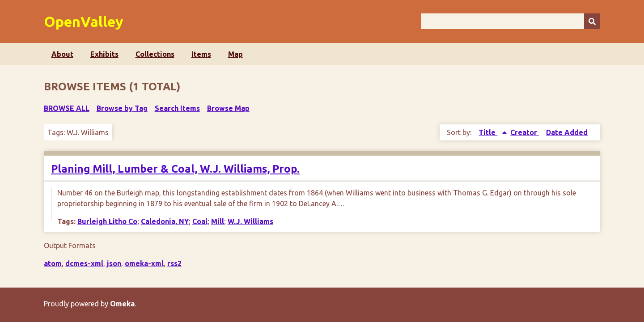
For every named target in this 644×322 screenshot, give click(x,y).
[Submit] (592, 21)
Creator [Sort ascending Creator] (525, 132)
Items (201, 54)
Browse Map (228, 108)
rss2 (174, 263)
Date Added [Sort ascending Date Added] (567, 132)
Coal (200, 221)
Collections (155, 54)
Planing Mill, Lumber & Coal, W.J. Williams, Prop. (175, 169)
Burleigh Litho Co (107, 221)
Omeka (122, 304)
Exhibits (104, 54)
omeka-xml (144, 263)
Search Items (177, 108)
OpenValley (84, 21)
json (114, 263)
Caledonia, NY (165, 221)
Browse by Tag (122, 108)
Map (235, 54)
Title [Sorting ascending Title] (488, 132)
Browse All (67, 108)
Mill (218, 221)
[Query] (511, 21)
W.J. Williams (250, 221)
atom (53, 263)
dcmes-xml (84, 263)
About (62, 54)
